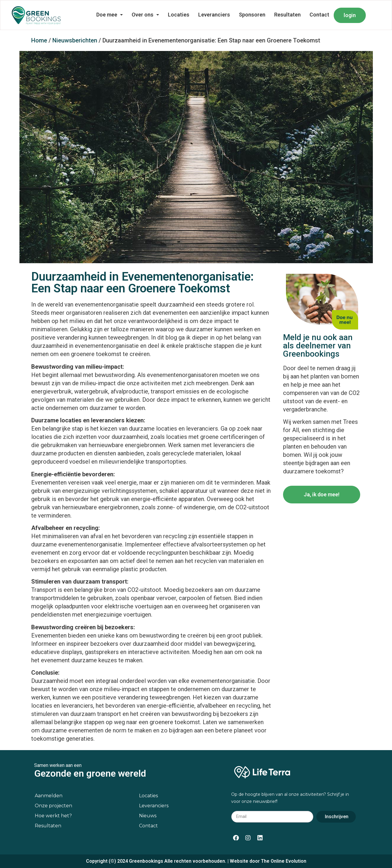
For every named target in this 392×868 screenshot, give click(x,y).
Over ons (145, 15)
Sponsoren (252, 15)
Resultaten (287, 15)
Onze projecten (53, 806)
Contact (319, 15)
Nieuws (148, 816)
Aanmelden (49, 796)
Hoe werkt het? (53, 816)
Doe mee (110, 15)
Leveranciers (214, 15)
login (350, 15)
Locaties (179, 15)
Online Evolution (288, 861)
